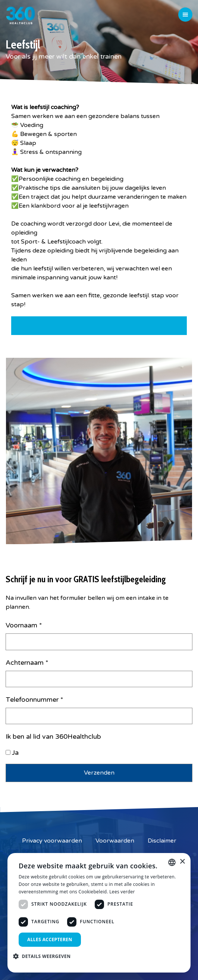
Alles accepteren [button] (50, 939)
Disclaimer (162, 841)
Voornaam (24, 625)
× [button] (182, 862)
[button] (45, 956)
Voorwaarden (115, 841)
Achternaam (27, 663)
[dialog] (99, 913)
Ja (15, 753)
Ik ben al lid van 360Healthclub (53, 736)
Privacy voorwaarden (52, 841)
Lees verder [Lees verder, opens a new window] (122, 892)
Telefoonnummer (34, 700)
